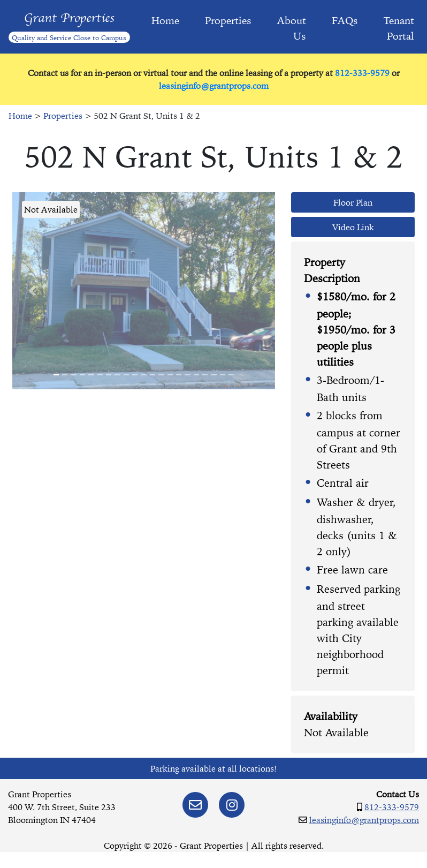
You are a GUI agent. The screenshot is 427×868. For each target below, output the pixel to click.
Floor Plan (353, 202)
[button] (32, 291)
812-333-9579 (362, 73)
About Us (292, 28)
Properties (228, 20)
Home (165, 20)
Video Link (353, 227)
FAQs (345, 20)
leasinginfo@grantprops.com (214, 86)
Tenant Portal (399, 28)
